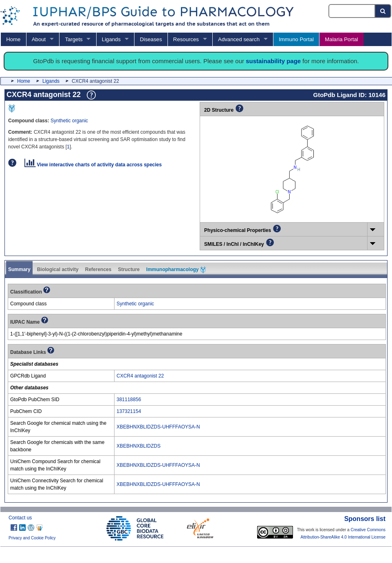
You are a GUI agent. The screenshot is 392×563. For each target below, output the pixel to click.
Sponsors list (365, 519)
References (98, 269)
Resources (186, 39)
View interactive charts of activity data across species (93, 165)
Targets (74, 39)
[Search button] (383, 11)
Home (13, 39)
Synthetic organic (69, 121)
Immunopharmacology (176, 270)
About (39, 39)
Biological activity (58, 269)
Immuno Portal (296, 39)
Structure (129, 269)
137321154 (129, 411)
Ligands (111, 39)
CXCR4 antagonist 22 (140, 376)
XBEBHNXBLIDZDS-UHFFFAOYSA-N (158, 427)
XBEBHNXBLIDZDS (139, 446)
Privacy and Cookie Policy (32, 538)
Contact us (20, 518)
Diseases (151, 39)
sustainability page (273, 61)
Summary (19, 269)
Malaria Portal (341, 39)
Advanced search (239, 39)
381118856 (129, 400)
